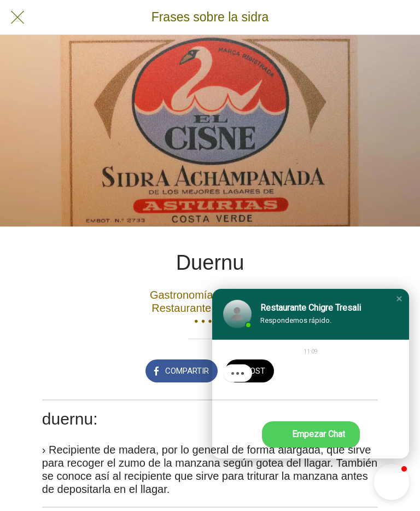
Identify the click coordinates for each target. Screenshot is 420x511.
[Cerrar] (17, 18)
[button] (399, 299)
